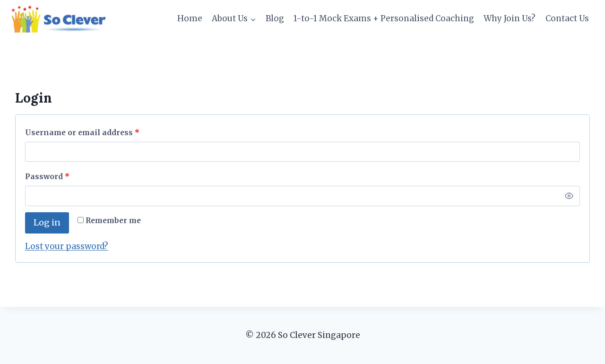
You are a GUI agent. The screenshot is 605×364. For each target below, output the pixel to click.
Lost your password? (67, 246)
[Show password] (569, 196)
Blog (275, 18)
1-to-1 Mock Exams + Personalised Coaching (384, 18)
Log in (47, 222)
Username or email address (85, 133)
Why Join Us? (510, 18)
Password (50, 177)
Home (190, 18)
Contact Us (567, 18)
